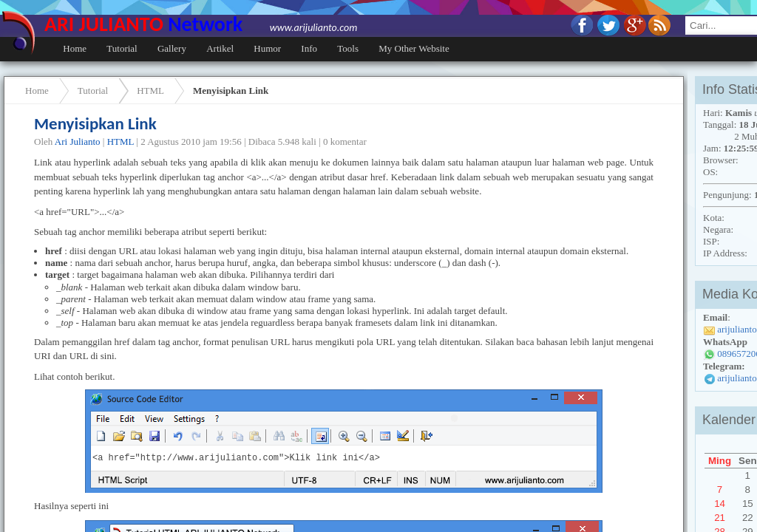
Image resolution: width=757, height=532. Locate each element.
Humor (267, 48)
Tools (348, 48)
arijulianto (737, 378)
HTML (150, 91)
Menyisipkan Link (231, 91)
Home (75, 48)
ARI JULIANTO (201, 24)
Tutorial (122, 48)
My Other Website (414, 48)
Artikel (220, 48)
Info (309, 48)
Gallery (172, 48)
